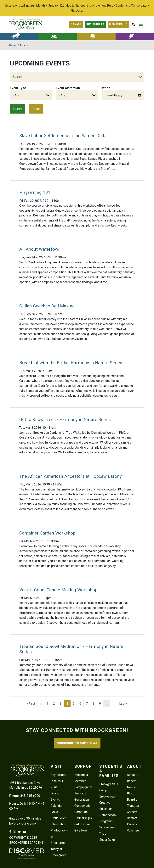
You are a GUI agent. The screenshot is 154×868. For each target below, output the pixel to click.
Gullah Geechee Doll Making (47, 306)
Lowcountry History (96, 36)
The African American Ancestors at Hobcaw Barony (71, 476)
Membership (118, 24)
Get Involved (83, 824)
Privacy (132, 824)
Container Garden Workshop (47, 533)
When (106, 88)
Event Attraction (68, 88)
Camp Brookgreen (107, 793)
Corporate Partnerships (83, 815)
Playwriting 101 (35, 192)
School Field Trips (108, 830)
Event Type (18, 88)
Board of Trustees (133, 803)
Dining (55, 793)
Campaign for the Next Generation (83, 793)
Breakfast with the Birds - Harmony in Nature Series (71, 363)
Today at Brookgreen (58, 852)
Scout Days (107, 840)
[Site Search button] (134, 24)
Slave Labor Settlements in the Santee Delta (63, 136)
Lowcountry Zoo (135, 36)
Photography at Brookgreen (59, 837)
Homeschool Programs (108, 818)
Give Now (81, 830)
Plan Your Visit (57, 784)
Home (13, 45)
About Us (133, 775)
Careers (132, 812)
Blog (130, 793)
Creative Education (106, 806)
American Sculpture (19, 36)
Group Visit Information (58, 821)
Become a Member (81, 778)
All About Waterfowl (39, 249)
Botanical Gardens (58, 36)
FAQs (54, 812)
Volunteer (133, 830)
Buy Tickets (59, 775)
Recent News (132, 784)
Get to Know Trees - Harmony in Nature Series (65, 420)
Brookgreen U (108, 784)
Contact (132, 818)
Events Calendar (57, 803)
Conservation (83, 806)
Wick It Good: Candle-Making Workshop (58, 590)
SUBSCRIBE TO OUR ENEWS (77, 743)
